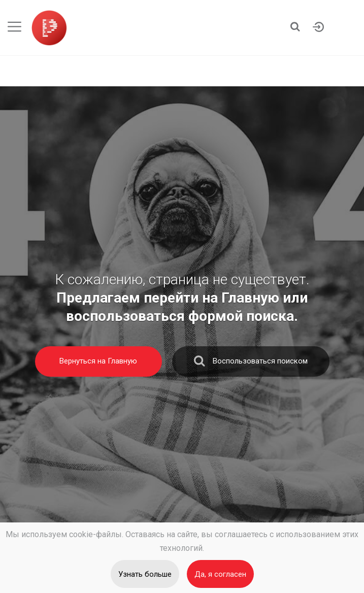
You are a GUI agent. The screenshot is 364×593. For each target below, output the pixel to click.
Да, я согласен (220, 574)
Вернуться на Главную (98, 361)
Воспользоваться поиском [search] (251, 363)
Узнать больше (145, 574)
